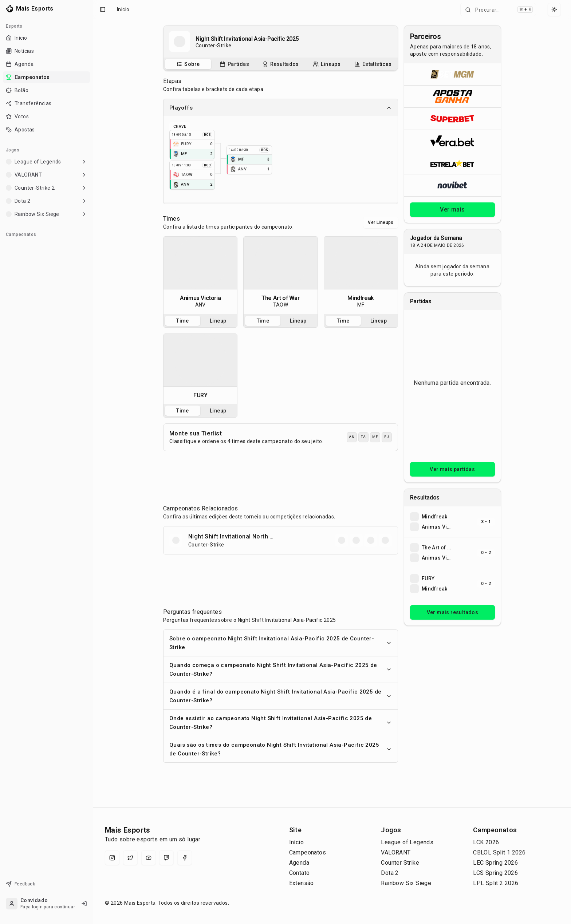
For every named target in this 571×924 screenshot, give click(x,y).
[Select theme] (554, 9)
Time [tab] (183, 321)
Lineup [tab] (218, 321)
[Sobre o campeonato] (188, 64)
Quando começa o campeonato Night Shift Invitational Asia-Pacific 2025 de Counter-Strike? (281, 670)
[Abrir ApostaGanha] (452, 96)
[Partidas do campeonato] (234, 64)
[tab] (188, 64)
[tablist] (281, 64)
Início (296, 842)
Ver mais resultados (453, 612)
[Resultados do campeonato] (281, 64)
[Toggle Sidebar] (93, 462)
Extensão (302, 883)
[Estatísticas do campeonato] (373, 64)
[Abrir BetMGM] (452, 74)
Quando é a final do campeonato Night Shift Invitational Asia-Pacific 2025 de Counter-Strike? (281, 696)
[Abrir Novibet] (452, 185)
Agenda (299, 863)
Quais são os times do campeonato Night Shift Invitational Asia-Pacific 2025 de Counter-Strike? (281, 749)
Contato (300, 873)
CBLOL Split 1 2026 (499, 852)
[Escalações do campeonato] (327, 64)
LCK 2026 (486, 842)
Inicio (123, 9)
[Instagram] (112, 858)
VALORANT (396, 852)
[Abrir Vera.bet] (452, 141)
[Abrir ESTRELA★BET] (452, 163)
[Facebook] (185, 858)
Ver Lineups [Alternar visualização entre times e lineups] (381, 222)
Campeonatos (308, 852)
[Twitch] (166, 858)
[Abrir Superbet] (452, 119)
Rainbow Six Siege (406, 883)
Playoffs (281, 108)
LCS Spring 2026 (495, 873)
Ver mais (452, 210)
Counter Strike (400, 863)
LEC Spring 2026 (495, 863)
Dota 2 (390, 873)
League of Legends (407, 842)
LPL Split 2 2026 (496, 883)
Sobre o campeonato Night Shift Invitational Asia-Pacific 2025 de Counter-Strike (281, 643)
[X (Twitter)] (130, 858)
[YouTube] (149, 858)
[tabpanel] (200, 275)
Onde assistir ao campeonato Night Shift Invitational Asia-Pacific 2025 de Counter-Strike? (281, 723)
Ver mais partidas (452, 469)
